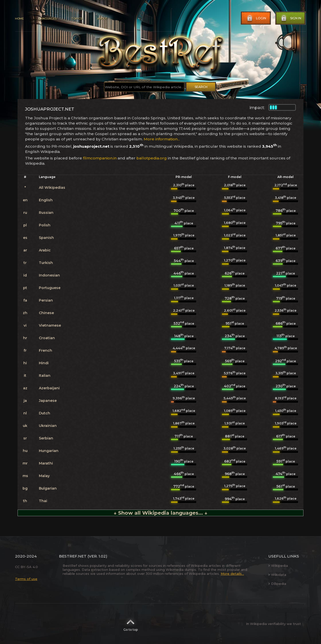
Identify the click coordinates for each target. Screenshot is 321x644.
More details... (232, 574)
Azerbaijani (49, 388)
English (46, 200)
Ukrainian (48, 426)
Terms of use (26, 579)
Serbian (46, 438)
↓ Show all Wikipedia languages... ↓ (160, 513)
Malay (44, 476)
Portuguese (50, 288)
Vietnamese (50, 325)
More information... (162, 139)
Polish (45, 225)
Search (201, 87)
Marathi (46, 463)
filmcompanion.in (100, 158)
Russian (46, 213)
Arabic (45, 250)
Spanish (46, 238)
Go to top (131, 624)
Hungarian (49, 451)
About (102, 19)
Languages (48, 19)
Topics (77, 19)
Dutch (45, 413)
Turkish (46, 263)
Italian (45, 376)
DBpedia (277, 584)
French (46, 350)
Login (256, 18)
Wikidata (277, 575)
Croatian (47, 338)
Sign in (291, 18)
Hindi (44, 363)
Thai (43, 501)
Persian (46, 300)
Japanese (48, 401)
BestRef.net (73, 556)
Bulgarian (48, 488)
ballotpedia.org (152, 158)
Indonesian (49, 275)
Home (19, 19)
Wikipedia (278, 566)
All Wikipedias (52, 188)
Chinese (46, 313)
